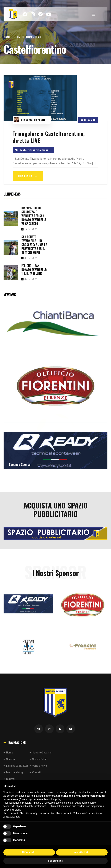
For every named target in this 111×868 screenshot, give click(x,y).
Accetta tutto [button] (82, 852)
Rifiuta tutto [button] (29, 852)
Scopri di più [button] (55, 861)
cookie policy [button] (55, 799)
